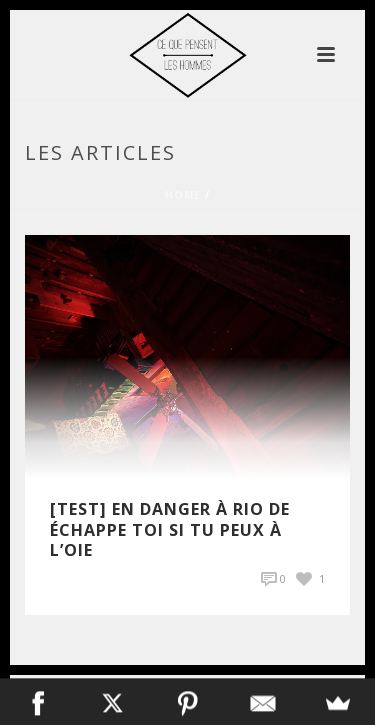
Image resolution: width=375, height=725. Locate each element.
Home (183, 195)
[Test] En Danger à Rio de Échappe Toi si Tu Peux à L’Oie (170, 530)
